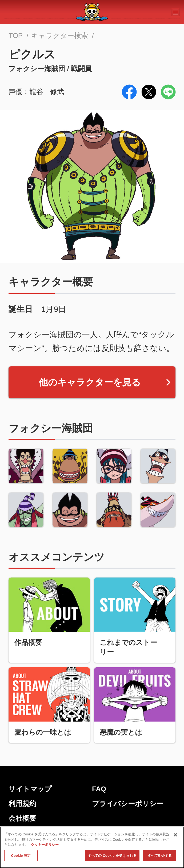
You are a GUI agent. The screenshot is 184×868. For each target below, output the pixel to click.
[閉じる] (175, 838)
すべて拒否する (160, 858)
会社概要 (22, 818)
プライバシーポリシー (128, 804)
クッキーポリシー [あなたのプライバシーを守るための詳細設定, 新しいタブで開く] (45, 847)
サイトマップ (30, 789)
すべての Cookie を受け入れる (112, 858)
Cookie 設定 (21, 858)
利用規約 (22, 804)
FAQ (99, 789)
